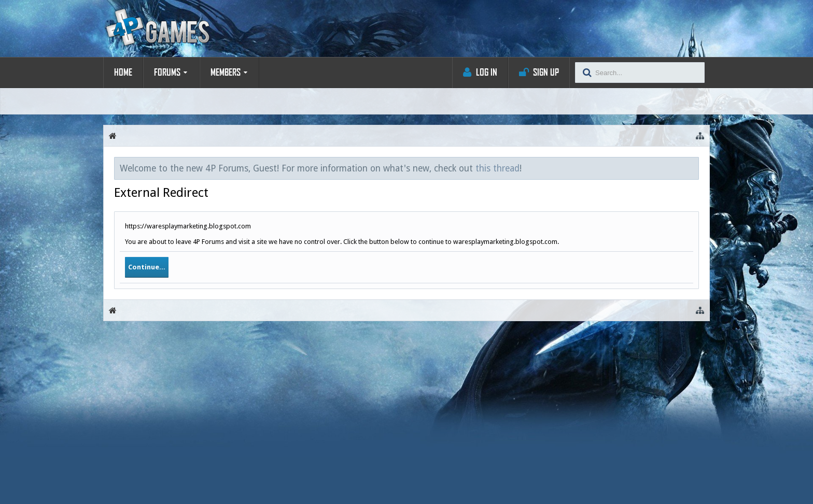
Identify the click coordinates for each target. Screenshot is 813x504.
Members (226, 73)
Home (123, 73)
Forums (167, 73)
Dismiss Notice (692, 168)
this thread (497, 168)
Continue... (147, 267)
